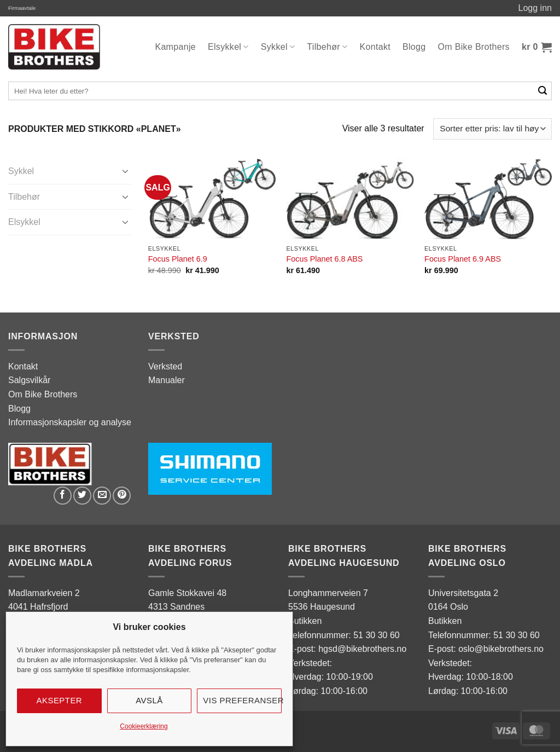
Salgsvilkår (29, 380)
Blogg (414, 47)
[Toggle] (125, 171)
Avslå (149, 700)
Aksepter (60, 700)
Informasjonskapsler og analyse (70, 422)
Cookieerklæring (144, 726)
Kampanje (175, 47)
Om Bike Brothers (474, 47)
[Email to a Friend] (102, 496)
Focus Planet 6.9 (178, 259)
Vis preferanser (242, 700)
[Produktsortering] (492, 129)
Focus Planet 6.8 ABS (324, 259)
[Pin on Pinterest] (122, 496)
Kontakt (375, 47)
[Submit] (543, 91)
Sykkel (278, 47)
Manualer (167, 380)
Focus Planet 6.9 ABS (463, 259)
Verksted (165, 366)
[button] (537, 47)
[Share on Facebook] (63, 496)
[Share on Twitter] (82, 496)
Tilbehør (327, 47)
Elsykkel (228, 47)
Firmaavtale (22, 8)
